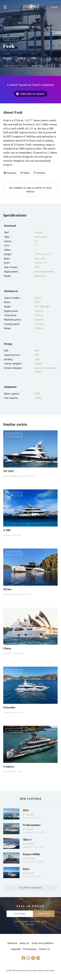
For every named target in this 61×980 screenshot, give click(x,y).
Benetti (6, 771)
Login (54, 7)
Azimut (26, 818)
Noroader (9, 707)
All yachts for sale (31, 888)
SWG (26, 810)
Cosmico (9, 766)
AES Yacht (27, 862)
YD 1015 (8, 471)
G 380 (7, 530)
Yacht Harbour (32, 8)
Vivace (7, 589)
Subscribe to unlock (32, 94)
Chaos (7, 648)
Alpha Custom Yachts (11, 594)
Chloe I (27, 840)
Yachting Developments (13, 476)
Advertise (12, 943)
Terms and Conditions (42, 943)
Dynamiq (7, 535)
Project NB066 (31, 854)
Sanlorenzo (27, 847)
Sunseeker (7, 653)
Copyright (16, 949)
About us (24, 943)
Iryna (26, 869)
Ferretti (7, 58)
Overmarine (28, 832)
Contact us (44, 949)
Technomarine (32, 825)
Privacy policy (30, 949)
